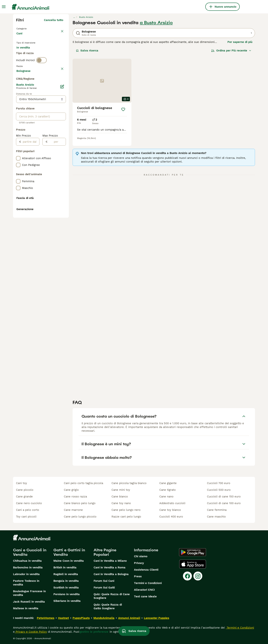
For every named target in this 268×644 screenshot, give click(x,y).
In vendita (26, 54)
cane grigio (71, 490)
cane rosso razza (75, 497)
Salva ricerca (87, 51)
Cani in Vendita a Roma (110, 567)
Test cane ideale (145, 596)
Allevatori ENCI (144, 590)
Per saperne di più (240, 42)
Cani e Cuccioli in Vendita (30, 552)
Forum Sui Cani (104, 581)
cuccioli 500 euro (219, 490)
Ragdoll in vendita (66, 574)
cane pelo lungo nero (126, 510)
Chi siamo (141, 556)
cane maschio (216, 517)
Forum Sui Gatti (104, 588)
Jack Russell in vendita (29, 602)
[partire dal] (30, 242)
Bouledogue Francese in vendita (29, 593)
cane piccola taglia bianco (129, 483)
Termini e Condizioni (148, 583)
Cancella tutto (54, 20)
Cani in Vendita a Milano (110, 561)
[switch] (42, 77)
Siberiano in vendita (67, 601)
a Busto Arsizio (156, 23)
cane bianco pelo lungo (80, 503)
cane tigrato (167, 490)
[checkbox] (18, 103)
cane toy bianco (170, 510)
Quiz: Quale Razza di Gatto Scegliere (108, 606)
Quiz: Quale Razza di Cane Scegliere (112, 596)
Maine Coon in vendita (69, 561)
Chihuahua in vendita (27, 561)
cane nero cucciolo (29, 503)
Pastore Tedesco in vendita (26, 583)
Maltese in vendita (26, 608)
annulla (58, 85)
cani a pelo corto (28, 510)
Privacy (139, 563)
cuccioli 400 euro (171, 517)
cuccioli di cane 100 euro (224, 503)
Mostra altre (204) (51, 170)
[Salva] (123, 109)
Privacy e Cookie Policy (31, 632)
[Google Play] (193, 552)
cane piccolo (25, 490)
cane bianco (120, 497)
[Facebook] (187, 576)
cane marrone (73, 510)
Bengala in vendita (66, 581)
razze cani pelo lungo (126, 517)
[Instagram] (198, 576)
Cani (20, 37)
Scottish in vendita (66, 588)
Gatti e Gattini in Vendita (69, 552)
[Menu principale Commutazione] (4, 7)
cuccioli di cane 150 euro (224, 497)
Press (138, 576)
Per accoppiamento (33, 63)
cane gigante (168, 483)
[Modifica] (62, 186)
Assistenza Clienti (146, 570)
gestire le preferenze (94, 632)
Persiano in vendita (67, 594)
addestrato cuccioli (172, 503)
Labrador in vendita (26, 574)
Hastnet (63, 618)
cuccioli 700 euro (219, 483)
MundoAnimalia (104, 618)
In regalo (47, 54)
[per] (57, 242)
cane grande (24, 497)
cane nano (166, 497)
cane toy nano (121, 503)
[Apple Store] (193, 564)
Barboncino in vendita (28, 567)
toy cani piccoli (26, 517)
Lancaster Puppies (157, 618)
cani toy (21, 483)
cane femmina (217, 510)
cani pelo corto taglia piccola (83, 483)
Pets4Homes (46, 618)
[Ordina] (231, 51)
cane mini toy (121, 490)
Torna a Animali (28, 28)
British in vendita (65, 567)
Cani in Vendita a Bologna (111, 574)
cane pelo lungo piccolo (80, 517)
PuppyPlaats (81, 618)
